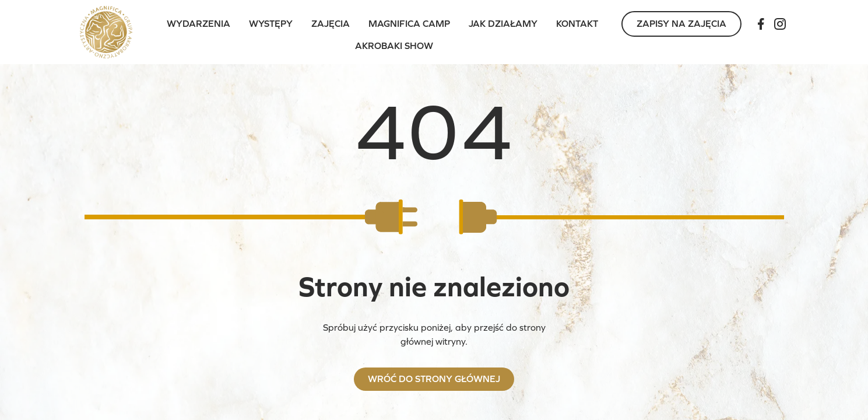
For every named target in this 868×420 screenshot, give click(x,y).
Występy (271, 24)
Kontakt (577, 24)
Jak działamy (503, 24)
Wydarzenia (198, 24)
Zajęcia (331, 24)
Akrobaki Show (394, 46)
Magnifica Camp (409, 24)
